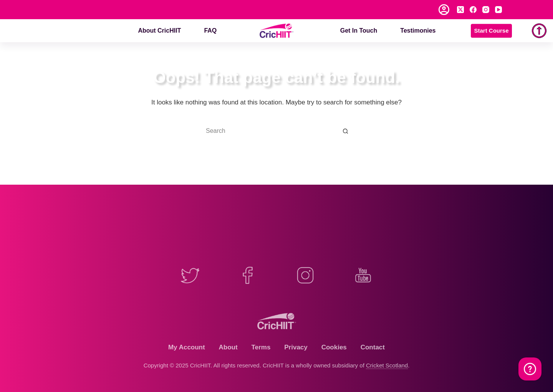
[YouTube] (498, 10)
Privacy (296, 347)
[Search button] (346, 131)
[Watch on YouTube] (530, 369)
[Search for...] (269, 131)
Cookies (334, 347)
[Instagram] (486, 10)
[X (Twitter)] (460, 10)
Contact (373, 347)
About (228, 347)
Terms (261, 347)
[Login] (444, 10)
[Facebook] (473, 10)
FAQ (210, 31)
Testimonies (418, 31)
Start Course (491, 31)
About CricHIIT (159, 31)
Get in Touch (359, 31)
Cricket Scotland (387, 365)
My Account (187, 347)
